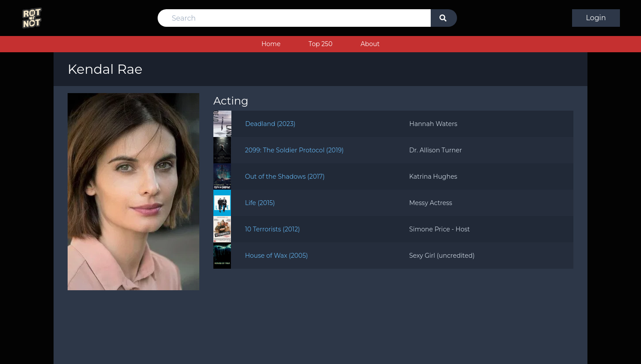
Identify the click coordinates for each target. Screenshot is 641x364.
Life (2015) (260, 203)
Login (596, 18)
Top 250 (320, 44)
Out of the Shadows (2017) (285, 177)
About (370, 44)
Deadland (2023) (270, 124)
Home (271, 44)
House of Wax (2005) (277, 256)
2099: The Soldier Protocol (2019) (294, 150)
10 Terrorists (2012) (272, 229)
